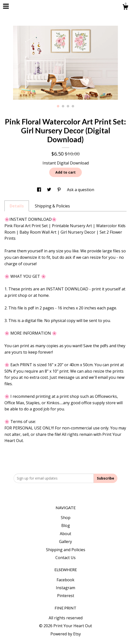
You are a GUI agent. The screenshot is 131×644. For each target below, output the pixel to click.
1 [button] (58, 106)
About (65, 534)
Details (17, 206)
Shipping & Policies (52, 206)
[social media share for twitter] (50, 190)
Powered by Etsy (66, 634)
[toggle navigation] (6, 6)
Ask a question (81, 190)
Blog (66, 525)
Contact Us (65, 558)
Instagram (65, 588)
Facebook (65, 580)
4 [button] (73, 106)
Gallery (65, 542)
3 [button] (68, 106)
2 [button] (63, 106)
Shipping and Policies (66, 550)
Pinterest (66, 596)
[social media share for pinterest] (60, 190)
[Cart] (125, 8)
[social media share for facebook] (40, 190)
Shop (66, 518)
